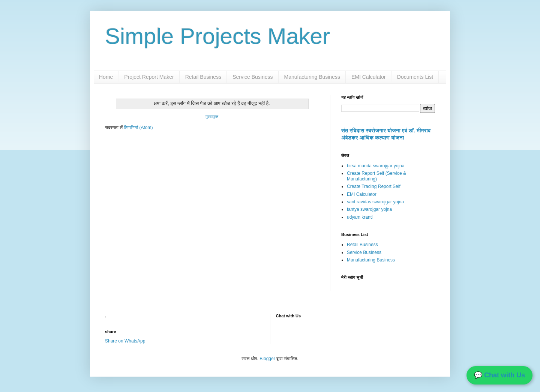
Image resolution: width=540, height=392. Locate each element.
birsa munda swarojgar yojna (376, 166)
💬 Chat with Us (499, 375)
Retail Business (203, 77)
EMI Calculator (369, 77)
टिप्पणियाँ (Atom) (139, 128)
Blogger (267, 359)
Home (106, 77)
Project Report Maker (149, 77)
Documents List (415, 77)
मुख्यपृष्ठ (212, 117)
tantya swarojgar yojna (369, 209)
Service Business (253, 77)
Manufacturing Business (312, 77)
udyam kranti (360, 217)
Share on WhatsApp (125, 341)
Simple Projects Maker (217, 36)
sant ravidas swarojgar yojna (375, 202)
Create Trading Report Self (374, 186)
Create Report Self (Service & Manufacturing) (376, 176)
